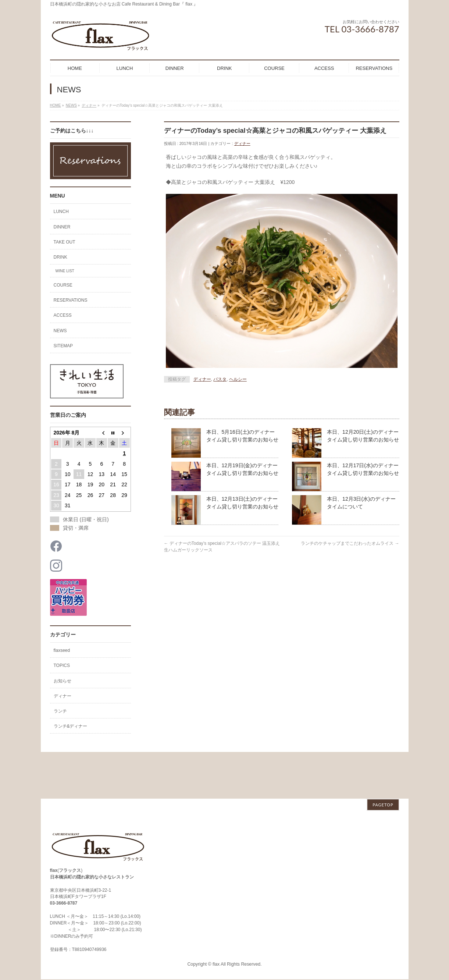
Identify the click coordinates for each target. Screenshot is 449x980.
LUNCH (61, 212)
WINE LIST (65, 271)
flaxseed (62, 650)
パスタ (220, 379)
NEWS (60, 331)
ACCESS (63, 315)
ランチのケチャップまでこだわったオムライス (350, 543)
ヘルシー (238, 379)
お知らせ (63, 681)
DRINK (60, 257)
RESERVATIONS (71, 300)
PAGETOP (383, 758)
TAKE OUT (65, 242)
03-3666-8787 (64, 856)
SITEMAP (63, 346)
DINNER (62, 227)
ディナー (242, 143)
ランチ (60, 711)
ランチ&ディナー (71, 726)
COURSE (63, 285)
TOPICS (62, 665)
